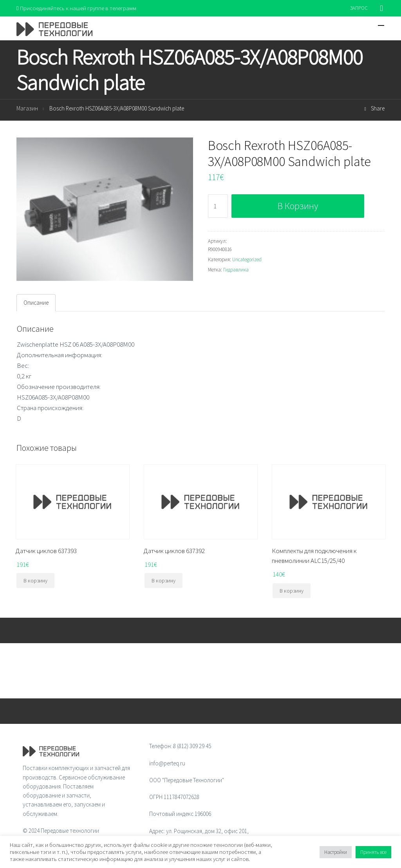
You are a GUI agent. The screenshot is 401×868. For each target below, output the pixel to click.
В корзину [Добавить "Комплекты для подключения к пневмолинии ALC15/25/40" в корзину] (292, 591)
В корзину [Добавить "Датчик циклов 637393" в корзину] (35, 580)
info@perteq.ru (167, 763)
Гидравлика (236, 270)
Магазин (27, 109)
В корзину (298, 206)
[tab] (36, 303)
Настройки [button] (336, 852)
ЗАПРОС (359, 8)
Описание (36, 303)
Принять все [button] (373, 852)
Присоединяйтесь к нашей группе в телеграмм (77, 8)
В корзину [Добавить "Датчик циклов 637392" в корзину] (163, 580)
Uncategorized (247, 259)
